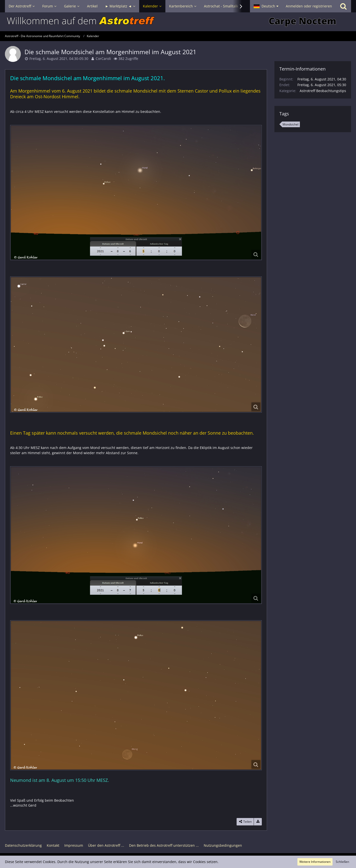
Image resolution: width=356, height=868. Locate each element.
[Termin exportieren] (258, 822)
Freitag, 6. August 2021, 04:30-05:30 (59, 59)
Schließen (342, 862)
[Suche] (343, 6)
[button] (266, 6)
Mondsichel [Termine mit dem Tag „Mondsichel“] (290, 124)
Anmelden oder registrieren (309, 6)
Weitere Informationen (315, 862)
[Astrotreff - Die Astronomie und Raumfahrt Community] (178, 22)
